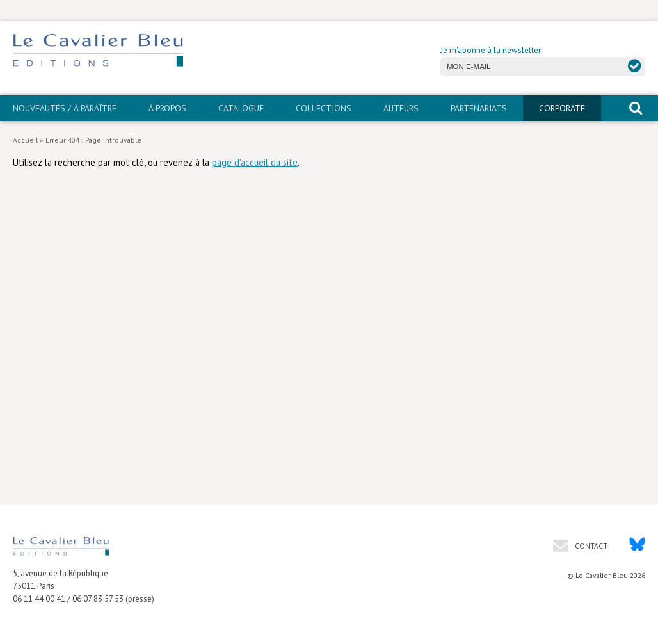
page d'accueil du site (255, 162)
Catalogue (241, 108)
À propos (167, 108)
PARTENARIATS (479, 108)
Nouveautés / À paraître (65, 108)
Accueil (25, 140)
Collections (324, 108)
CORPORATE (562, 108)
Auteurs (401, 108)
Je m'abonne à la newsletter (491, 50)
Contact (590, 546)
